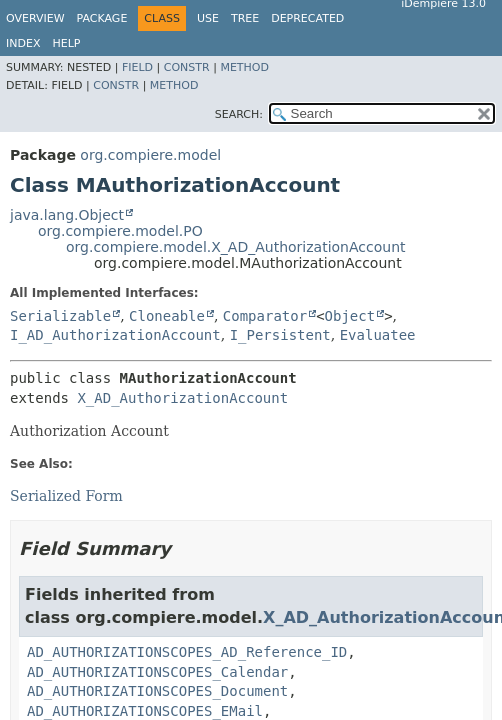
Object (350, 316)
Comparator (265, 316)
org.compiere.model (150, 155)
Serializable (60, 316)
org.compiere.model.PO (120, 231)
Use (208, 18)
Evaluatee (378, 335)
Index (23, 43)
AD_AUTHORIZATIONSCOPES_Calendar (157, 672)
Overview (35, 18)
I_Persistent (280, 335)
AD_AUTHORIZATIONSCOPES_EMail (145, 711)
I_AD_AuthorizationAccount (115, 335)
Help (66, 43)
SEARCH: (239, 114)
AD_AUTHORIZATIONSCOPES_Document (157, 691)
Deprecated (307, 18)
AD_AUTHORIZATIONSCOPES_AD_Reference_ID (187, 652)
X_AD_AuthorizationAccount (182, 398)
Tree (245, 18)
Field (137, 67)
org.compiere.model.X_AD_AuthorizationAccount (236, 247)
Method (244, 67)
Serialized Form (66, 496)
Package (102, 18)
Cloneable (167, 316)
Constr (187, 67)
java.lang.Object (67, 215)
